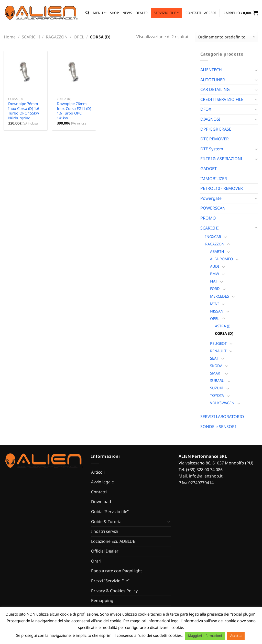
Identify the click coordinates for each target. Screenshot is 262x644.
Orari (96, 561)
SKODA (216, 366)
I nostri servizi (105, 531)
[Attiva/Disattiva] (256, 70)
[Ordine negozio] (226, 37)
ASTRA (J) (223, 326)
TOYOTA (217, 395)
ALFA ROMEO (221, 259)
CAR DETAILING (215, 89)
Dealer (142, 13)
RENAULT (218, 351)
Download (101, 502)
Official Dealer (105, 551)
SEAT (214, 358)
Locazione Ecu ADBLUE (113, 541)
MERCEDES (220, 296)
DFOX (206, 109)
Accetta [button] (236, 636)
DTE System (212, 149)
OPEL (79, 37)
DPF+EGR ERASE (216, 129)
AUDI (215, 266)
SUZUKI (217, 388)
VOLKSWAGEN (222, 403)
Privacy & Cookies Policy (114, 591)
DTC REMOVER (215, 139)
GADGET (209, 169)
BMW (215, 274)
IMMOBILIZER (214, 179)
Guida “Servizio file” (110, 512)
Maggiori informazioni (205, 636)
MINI (214, 304)
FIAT (214, 281)
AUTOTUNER (213, 80)
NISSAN (217, 311)
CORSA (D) (224, 333)
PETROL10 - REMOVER (222, 188)
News (127, 13)
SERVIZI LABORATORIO (222, 417)
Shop (114, 13)
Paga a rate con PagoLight (117, 571)
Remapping (102, 600)
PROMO (208, 218)
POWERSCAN (213, 208)
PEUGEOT (218, 343)
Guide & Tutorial (107, 522)
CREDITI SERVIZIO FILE (222, 99)
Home (10, 37)
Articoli (98, 472)
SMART (216, 373)
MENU (100, 13)
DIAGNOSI (210, 119)
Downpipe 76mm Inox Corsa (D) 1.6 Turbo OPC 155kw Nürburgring (24, 111)
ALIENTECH (211, 70)
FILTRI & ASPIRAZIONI (221, 159)
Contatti (193, 13)
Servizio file (167, 13)
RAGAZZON (57, 37)
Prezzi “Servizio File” (110, 581)
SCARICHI (31, 37)
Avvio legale (102, 482)
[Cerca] (87, 13)
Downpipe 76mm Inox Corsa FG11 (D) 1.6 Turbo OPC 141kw (74, 111)
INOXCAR (213, 237)
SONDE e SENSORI (218, 427)
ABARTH (217, 251)
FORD (215, 289)
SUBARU (217, 381)
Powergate (211, 198)
